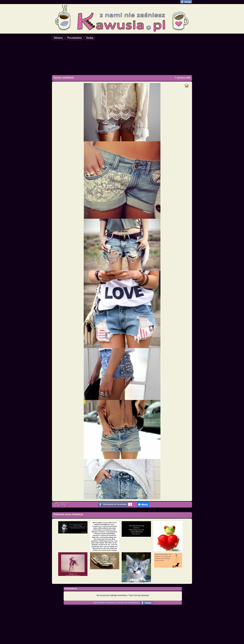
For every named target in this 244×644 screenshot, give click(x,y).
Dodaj (90, 38)
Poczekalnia (75, 38)
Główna (58, 38)
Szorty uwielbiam (64, 78)
